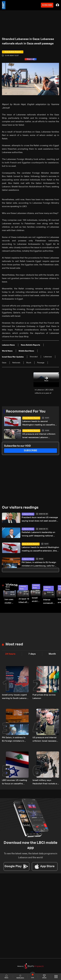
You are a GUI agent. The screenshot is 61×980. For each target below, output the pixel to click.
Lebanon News (28, 514)
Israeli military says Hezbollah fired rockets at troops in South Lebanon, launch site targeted (45, 782)
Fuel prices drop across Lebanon (44, 697)
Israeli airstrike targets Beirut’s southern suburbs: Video (36, 600)
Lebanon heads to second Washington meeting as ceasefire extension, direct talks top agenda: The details (39, 424)
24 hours (10, 654)
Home (6, 977)
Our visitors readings (20, 508)
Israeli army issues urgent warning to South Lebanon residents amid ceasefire (15, 697)
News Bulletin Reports (31, 418)
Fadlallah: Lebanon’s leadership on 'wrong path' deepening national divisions (38, 534)
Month (52, 654)
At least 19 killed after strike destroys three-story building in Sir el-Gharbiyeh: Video (24, 601)
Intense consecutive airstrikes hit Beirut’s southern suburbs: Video (49, 602)
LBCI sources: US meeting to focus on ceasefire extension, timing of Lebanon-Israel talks (14, 782)
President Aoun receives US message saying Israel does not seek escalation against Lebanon (40, 520)
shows (44, 976)
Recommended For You (26, 411)
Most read (14, 644)
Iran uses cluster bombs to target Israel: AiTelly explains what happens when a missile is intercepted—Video (10, 602)
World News (8, 588)
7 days (32, 654)
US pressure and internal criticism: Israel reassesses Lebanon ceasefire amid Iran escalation (39, 436)
